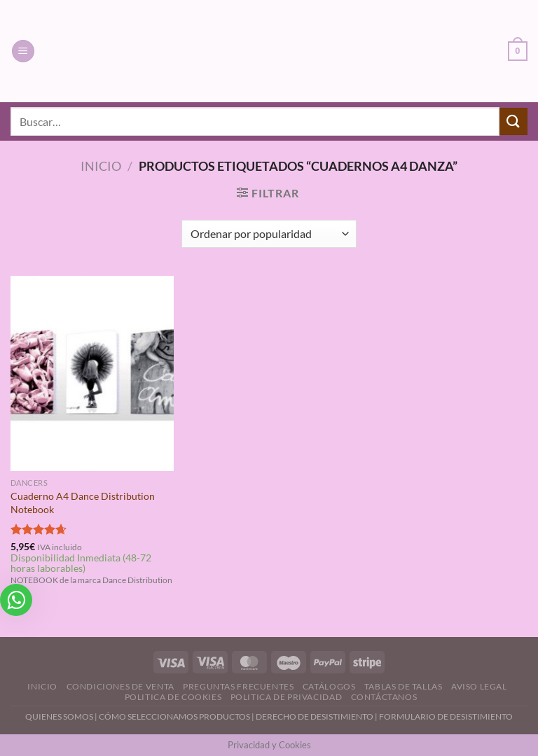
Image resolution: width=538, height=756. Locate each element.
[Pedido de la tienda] (269, 234)
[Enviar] (513, 121)
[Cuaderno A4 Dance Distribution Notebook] (92, 373)
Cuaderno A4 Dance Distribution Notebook (83, 503)
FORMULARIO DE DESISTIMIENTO (446, 716)
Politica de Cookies (173, 697)
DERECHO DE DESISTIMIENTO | (317, 716)
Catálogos (329, 686)
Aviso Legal (479, 686)
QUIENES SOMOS (59, 716)
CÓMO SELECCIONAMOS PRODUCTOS (174, 716)
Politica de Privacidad (286, 697)
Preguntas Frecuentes (238, 686)
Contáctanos (384, 697)
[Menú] (23, 51)
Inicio (101, 166)
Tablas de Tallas (403, 686)
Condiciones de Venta (120, 686)
